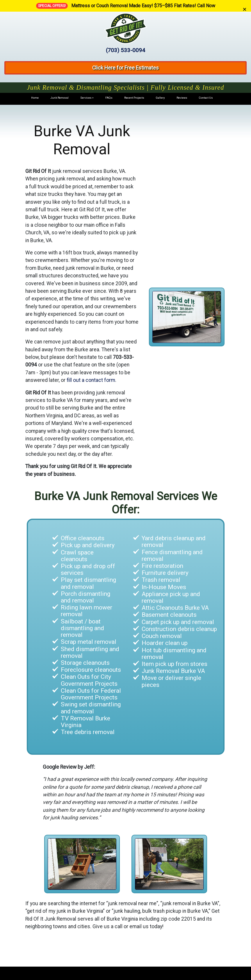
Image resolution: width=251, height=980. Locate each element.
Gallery (160, 98)
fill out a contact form (91, 380)
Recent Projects (134, 98)
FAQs (109, 98)
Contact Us (206, 98)
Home (35, 98)
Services (86, 98)
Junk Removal (59, 98)
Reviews (182, 98)
